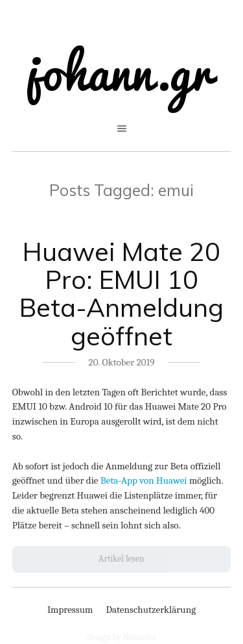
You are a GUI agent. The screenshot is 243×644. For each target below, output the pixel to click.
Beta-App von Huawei (144, 480)
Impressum (70, 610)
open (122, 129)
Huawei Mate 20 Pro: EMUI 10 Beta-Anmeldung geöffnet (121, 293)
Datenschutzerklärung (151, 610)
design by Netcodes (121, 637)
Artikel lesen (121, 559)
